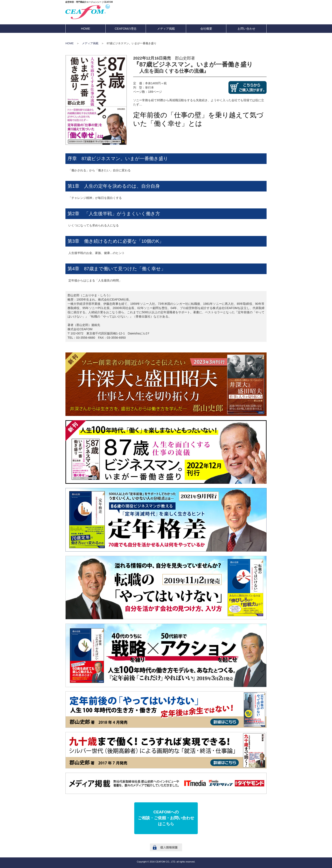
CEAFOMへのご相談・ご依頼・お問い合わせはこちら (166, 818)
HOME (85, 29)
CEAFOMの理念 (126, 29)
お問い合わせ (246, 29)
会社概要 (206, 29)
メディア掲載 (166, 29)
